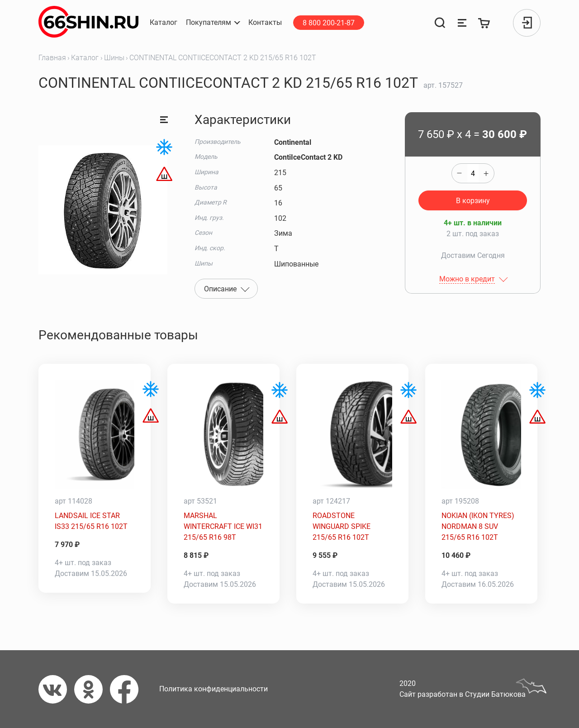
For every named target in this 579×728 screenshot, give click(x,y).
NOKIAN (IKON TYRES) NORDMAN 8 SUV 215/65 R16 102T (478, 526)
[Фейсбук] (128, 689)
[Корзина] (484, 23)
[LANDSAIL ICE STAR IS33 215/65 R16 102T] (95, 434)
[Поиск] (440, 23)
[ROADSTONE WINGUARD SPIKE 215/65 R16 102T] (352, 434)
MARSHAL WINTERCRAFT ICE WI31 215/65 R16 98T (223, 526)
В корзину (473, 201)
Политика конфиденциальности (214, 689)
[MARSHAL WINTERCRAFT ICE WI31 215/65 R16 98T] (223, 434)
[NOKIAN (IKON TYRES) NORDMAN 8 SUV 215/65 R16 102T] (481, 434)
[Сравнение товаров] (462, 23)
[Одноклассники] (92, 689)
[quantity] (473, 173)
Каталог (85, 58)
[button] (213, 23)
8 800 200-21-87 (329, 23)
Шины (114, 58)
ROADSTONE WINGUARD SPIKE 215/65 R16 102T (342, 526)
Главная (52, 58)
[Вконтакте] (56, 689)
